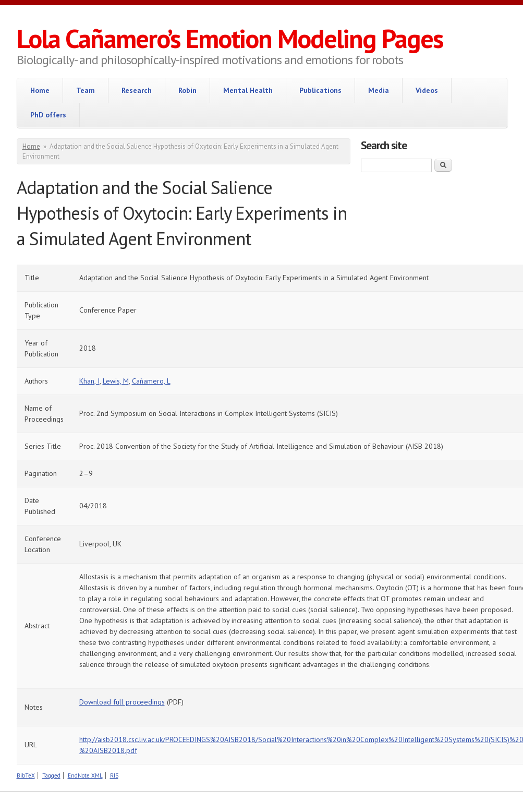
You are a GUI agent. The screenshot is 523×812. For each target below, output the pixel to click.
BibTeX (26, 775)
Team (86, 90)
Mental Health (248, 90)
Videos (427, 90)
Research (137, 90)
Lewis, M (116, 381)
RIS (114, 775)
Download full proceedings (122, 702)
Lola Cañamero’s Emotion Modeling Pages (230, 38)
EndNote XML (85, 775)
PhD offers (48, 115)
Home (40, 90)
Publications (320, 90)
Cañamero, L (151, 381)
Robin (187, 90)
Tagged (51, 775)
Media (379, 90)
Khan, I (89, 381)
